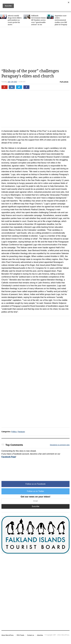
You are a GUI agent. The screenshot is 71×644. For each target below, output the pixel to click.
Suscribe (35, 506)
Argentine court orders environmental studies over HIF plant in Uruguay (61, 20)
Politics (14, 432)
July (9, 82)
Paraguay (21, 432)
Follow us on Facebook (36, 484)
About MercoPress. (8, 635)
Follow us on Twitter (35, 491)
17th (12, 82)
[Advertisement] (36, 48)
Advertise (40, 635)
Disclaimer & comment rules (60, 445)
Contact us (30, 635)
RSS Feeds (20, 635)
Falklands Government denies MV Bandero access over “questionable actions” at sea (39, 20)
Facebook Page (9, 457)
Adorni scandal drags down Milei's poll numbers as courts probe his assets (15, 20)
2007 (16, 82)
